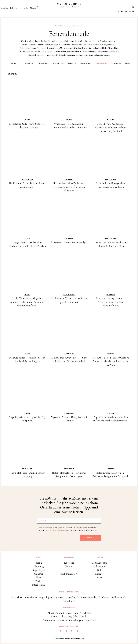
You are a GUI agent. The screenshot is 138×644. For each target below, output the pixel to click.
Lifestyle (36, 7)
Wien (39, 577)
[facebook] (61, 632)
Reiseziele (8, 11)
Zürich (39, 581)
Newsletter (85, 613)
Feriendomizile (101, 63)
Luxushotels (43, 63)
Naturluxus (30, 63)
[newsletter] (77, 632)
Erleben (36, 11)
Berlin (39, 563)
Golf (99, 570)
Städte (7, 7)
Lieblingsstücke (99, 563)
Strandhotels (86, 63)
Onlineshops (99, 566)
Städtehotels (69, 601)
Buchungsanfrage (69, 574)
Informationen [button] (69, 607)
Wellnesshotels (119, 598)
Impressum (90, 620)
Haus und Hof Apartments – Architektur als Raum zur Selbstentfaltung (111, 302)
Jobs (75, 617)
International (39, 585)
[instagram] (66, 632)
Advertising (66, 617)
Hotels (29, 11)
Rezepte (99, 574)
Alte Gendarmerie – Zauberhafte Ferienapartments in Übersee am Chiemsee (69, 187)
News (99, 577)
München (39, 574)
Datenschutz (49, 620)
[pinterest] (72, 632)
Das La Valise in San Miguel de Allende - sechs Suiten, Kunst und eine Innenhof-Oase (27, 302)
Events (55, 617)
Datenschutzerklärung (58, 530)
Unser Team (72, 613)
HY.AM (82, 638)
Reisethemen (19, 11)
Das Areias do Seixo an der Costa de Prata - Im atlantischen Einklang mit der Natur (111, 361)
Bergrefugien (58, 63)
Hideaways (72, 63)
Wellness (69, 566)
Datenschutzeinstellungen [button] (70, 620)
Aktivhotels (116, 63)
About (51, 613)
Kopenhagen (39, 570)
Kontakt (60, 613)
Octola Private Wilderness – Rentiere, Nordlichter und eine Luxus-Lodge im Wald (111, 127)
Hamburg (39, 566)
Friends (83, 617)
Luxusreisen (21, 7)
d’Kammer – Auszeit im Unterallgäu (69, 243)
